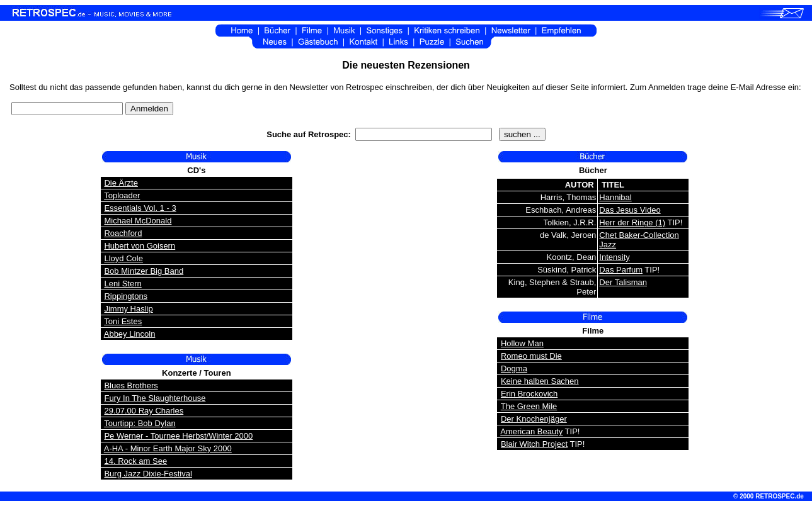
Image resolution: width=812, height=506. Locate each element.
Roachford (123, 233)
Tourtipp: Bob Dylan (140, 423)
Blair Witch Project (534, 444)
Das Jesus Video (630, 210)
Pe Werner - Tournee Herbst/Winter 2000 (178, 436)
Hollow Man (522, 343)
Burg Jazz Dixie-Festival (148, 474)
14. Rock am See (135, 461)
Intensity (614, 257)
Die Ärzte (121, 183)
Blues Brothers (131, 385)
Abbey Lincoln (130, 334)
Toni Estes (123, 321)
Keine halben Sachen (540, 381)
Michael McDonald (138, 221)
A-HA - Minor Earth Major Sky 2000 (168, 448)
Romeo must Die (531, 356)
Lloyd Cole (123, 258)
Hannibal (615, 197)
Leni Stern (123, 284)
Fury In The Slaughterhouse (155, 398)
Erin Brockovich (529, 394)
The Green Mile (529, 406)
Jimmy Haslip (128, 309)
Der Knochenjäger (534, 419)
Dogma (514, 368)
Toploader (122, 195)
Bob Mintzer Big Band (144, 271)
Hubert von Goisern (140, 246)
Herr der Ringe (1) (632, 222)
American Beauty (531, 431)
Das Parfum (621, 270)
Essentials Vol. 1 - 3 (140, 208)
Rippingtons (126, 296)
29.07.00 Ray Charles (144, 411)
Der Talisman (623, 282)
